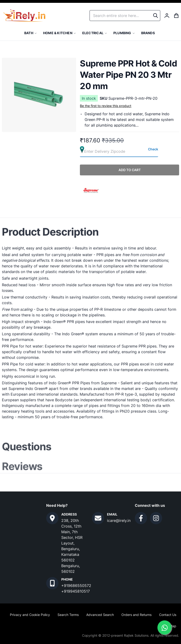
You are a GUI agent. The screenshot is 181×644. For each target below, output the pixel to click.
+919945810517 (76, 591)
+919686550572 (76, 586)
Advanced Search (100, 615)
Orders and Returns (136, 615)
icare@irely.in (119, 520)
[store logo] (24, 16)
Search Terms (68, 615)
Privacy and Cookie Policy (30, 615)
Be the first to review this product (106, 106)
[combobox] (125, 16)
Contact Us (168, 615)
